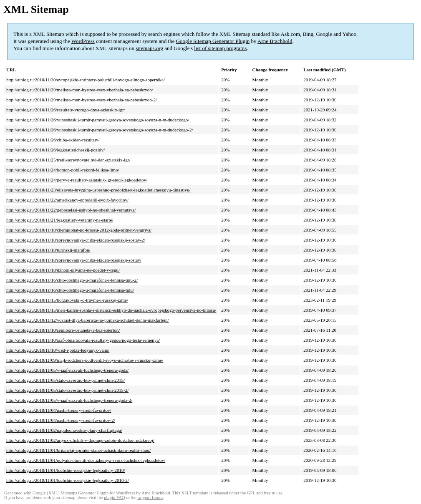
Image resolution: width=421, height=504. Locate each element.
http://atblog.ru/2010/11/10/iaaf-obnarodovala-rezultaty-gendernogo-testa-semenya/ (83, 340)
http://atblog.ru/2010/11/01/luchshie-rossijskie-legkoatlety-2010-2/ (68, 480)
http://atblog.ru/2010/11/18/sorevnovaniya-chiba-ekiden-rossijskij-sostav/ (74, 260)
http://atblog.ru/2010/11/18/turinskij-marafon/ (48, 250)
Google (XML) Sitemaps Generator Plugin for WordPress (84, 493)
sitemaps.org (149, 48)
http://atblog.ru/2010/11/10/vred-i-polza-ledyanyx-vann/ (58, 350)
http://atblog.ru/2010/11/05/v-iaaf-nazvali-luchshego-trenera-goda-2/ (69, 400)
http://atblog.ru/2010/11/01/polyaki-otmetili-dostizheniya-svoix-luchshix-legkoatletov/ (86, 460)
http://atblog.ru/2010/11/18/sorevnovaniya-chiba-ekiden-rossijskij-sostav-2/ (76, 240)
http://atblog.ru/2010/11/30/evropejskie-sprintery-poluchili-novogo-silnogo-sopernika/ (86, 80)
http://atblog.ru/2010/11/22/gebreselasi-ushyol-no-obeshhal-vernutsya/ (71, 210)
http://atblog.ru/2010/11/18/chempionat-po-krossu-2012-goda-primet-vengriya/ (79, 230)
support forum (150, 498)
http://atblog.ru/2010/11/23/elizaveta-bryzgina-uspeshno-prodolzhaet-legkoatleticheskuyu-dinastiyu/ (98, 190)
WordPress (83, 41)
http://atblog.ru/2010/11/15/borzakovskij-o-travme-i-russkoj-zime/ (67, 300)
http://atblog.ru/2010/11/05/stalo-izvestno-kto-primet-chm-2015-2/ (67, 390)
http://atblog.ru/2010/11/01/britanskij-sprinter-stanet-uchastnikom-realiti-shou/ (78, 450)
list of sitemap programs (220, 48)
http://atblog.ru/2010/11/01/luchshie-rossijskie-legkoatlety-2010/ (66, 470)
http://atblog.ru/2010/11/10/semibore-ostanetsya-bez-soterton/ (63, 330)
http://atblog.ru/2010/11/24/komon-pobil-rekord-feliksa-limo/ (63, 170)
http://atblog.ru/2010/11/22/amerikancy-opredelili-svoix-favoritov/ (67, 200)
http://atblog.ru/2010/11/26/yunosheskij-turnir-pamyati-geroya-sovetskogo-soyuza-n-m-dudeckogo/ (98, 120)
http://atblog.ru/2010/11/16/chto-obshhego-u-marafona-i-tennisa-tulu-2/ (72, 280)
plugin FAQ (114, 498)
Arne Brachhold (275, 41)
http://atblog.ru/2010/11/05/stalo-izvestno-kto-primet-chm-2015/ (66, 380)
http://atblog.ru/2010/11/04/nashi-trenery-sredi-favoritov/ (59, 410)
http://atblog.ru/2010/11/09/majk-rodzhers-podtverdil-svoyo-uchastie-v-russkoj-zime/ (85, 360)
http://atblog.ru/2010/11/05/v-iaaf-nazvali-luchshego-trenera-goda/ (67, 370)
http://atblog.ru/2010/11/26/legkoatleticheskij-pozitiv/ (55, 150)
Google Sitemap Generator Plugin (213, 41)
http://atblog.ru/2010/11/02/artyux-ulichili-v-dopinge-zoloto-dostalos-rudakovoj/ (80, 440)
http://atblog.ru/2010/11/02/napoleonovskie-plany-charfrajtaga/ (64, 430)
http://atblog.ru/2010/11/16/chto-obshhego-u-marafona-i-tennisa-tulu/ (70, 290)
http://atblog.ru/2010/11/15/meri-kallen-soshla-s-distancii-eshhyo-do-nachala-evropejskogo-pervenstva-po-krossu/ (111, 310)
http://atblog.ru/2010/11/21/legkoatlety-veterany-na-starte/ (60, 220)
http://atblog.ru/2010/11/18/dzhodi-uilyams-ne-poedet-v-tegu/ (63, 270)
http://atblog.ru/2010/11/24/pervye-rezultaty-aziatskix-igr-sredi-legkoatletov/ (77, 180)
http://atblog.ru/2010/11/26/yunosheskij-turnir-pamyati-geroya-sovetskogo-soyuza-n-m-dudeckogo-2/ (100, 130)
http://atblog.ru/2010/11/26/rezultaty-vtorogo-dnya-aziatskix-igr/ (66, 110)
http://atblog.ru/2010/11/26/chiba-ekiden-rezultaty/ (53, 140)
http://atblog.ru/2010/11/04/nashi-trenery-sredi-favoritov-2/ (61, 420)
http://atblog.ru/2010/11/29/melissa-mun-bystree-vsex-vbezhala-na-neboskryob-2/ (82, 100)
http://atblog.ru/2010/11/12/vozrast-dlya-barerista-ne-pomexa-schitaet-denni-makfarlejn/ (88, 320)
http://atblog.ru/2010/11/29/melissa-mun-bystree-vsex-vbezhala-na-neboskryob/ (80, 90)
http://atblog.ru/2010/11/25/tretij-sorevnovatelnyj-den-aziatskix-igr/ (68, 160)
